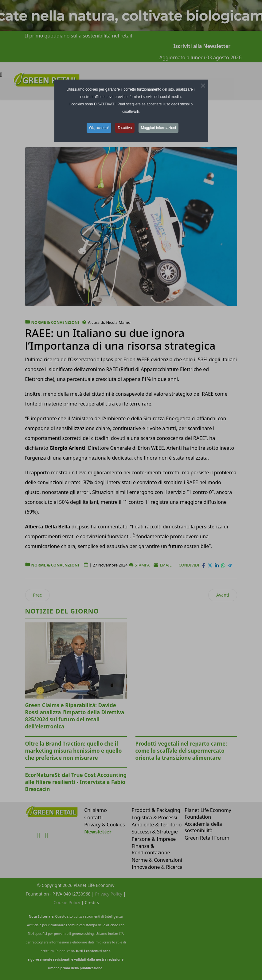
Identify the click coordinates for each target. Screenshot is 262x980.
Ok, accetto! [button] (99, 128)
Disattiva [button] (125, 128)
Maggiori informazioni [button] (158, 128)
